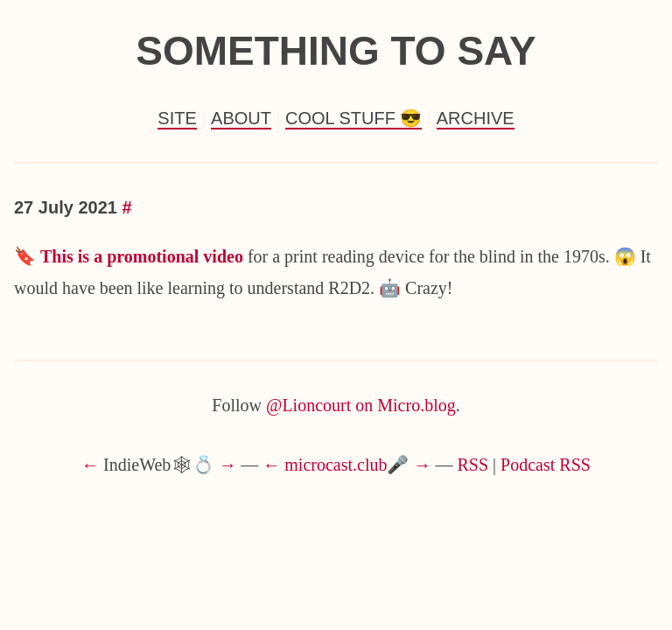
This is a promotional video (142, 256)
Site (177, 118)
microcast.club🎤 (346, 465)
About (241, 118)
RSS (473, 465)
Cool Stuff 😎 (353, 118)
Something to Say (336, 51)
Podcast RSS (546, 465)
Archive (476, 118)
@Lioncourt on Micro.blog (361, 405)
